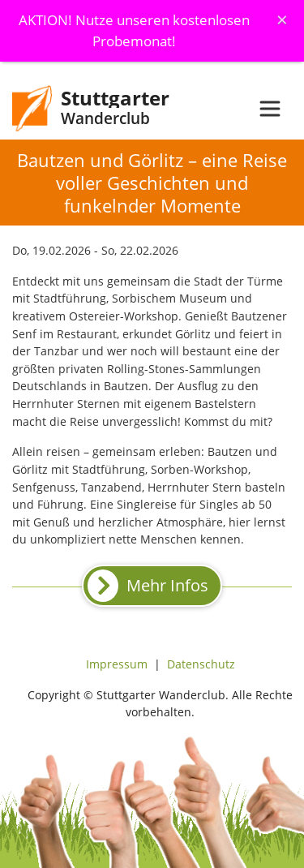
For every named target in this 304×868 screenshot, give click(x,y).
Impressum (117, 664)
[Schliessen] (282, 19)
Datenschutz (201, 664)
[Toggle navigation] (270, 109)
